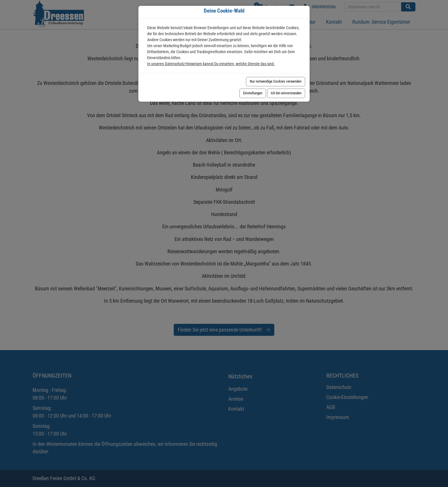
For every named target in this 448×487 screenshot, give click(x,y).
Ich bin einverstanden (286, 93)
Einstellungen (253, 93)
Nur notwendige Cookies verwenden (276, 81)
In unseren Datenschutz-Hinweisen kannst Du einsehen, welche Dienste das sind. (211, 64)
